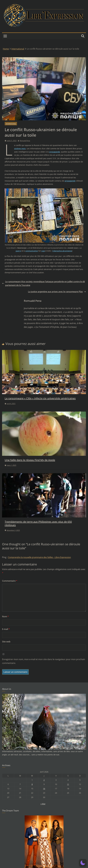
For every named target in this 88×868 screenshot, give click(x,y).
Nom (5, 616)
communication (32, 251)
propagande (55, 152)
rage (43, 251)
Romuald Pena (25, 141)
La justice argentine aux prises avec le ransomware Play (57, 292)
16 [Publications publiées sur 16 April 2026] (44, 789)
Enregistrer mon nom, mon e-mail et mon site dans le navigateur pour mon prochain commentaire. (44, 661)
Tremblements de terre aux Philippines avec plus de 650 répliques (38, 523)
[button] (83, 863)
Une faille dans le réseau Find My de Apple (30, 460)
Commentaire (10, 581)
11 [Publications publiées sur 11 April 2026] (68, 784)
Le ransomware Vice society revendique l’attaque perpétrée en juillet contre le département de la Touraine (43, 283)
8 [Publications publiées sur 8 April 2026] (32, 784)
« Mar (43, 804)
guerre (18, 251)
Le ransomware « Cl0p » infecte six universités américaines (40, 398)
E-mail (6, 629)
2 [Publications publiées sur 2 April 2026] (44, 780)
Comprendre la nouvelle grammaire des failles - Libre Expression (39, 557)
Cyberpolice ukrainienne (62, 251)
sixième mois (20, 149)
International (11, 124)
